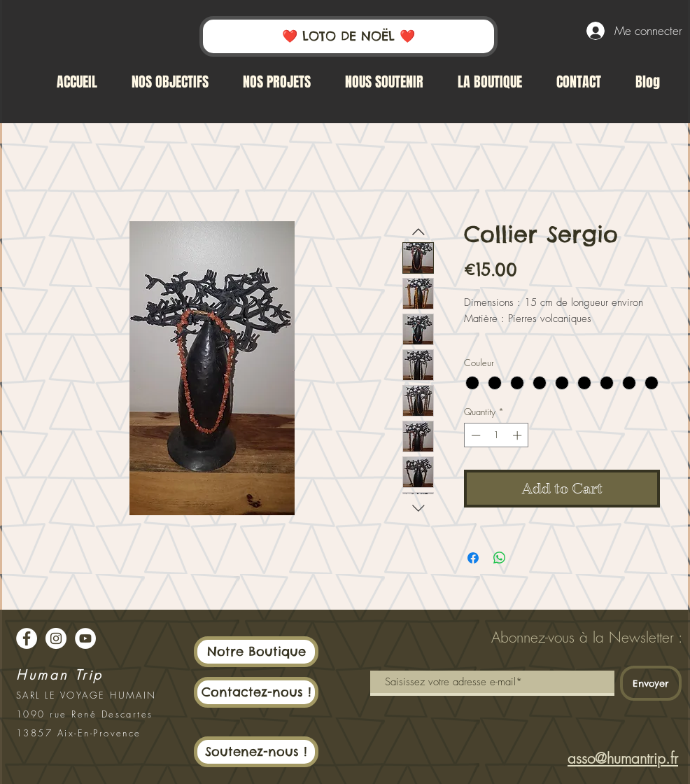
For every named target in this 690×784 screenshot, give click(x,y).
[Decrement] (474, 435)
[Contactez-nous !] (256, 692)
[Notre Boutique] (256, 652)
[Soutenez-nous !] (256, 752)
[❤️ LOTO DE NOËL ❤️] (348, 36)
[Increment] (519, 435)
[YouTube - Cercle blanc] (85, 638)
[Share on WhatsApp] (500, 558)
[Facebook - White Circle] (27, 638)
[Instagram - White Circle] (56, 638)
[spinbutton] (497, 435)
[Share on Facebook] (473, 558)
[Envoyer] (651, 683)
